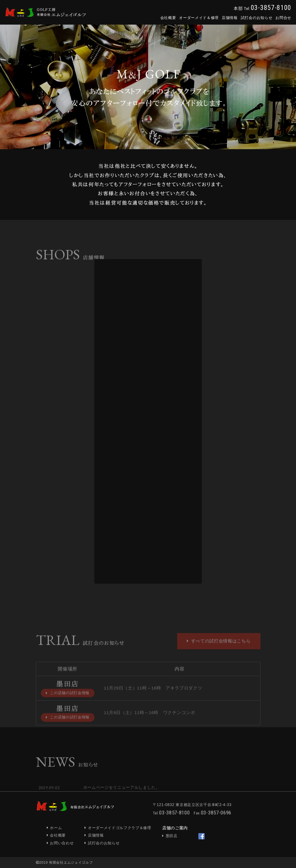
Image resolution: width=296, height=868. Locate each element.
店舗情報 (230, 18)
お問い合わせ (62, 843)
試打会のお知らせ (257, 18)
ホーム (56, 828)
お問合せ (283, 18)
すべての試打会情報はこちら (219, 650)
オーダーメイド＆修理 (199, 18)
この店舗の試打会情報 (68, 702)
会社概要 (168, 18)
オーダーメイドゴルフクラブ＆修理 (120, 828)
